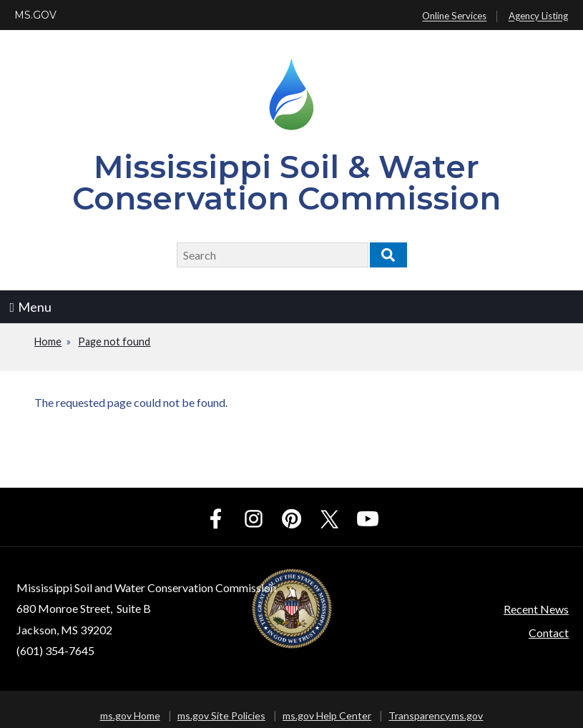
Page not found (114, 341)
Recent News (536, 609)
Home (48, 341)
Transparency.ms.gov (436, 715)
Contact (549, 633)
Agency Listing (538, 16)
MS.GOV (35, 15)
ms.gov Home (130, 715)
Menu (31, 307)
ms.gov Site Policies (221, 715)
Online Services (454, 16)
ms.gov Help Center (327, 715)
